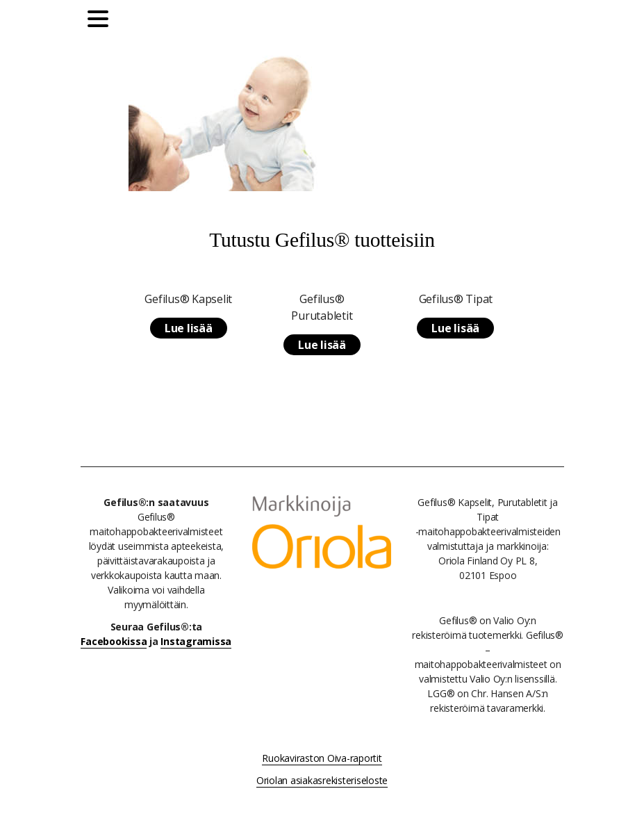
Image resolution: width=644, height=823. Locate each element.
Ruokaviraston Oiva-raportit (322, 758)
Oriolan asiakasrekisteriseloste (322, 780)
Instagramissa (196, 641)
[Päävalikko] (101, 21)
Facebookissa (114, 641)
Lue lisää (189, 328)
